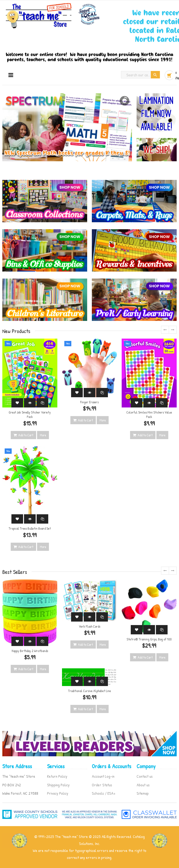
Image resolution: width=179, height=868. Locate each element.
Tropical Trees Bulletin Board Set (30, 528)
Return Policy (57, 776)
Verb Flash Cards (89, 626)
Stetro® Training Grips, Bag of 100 (149, 639)
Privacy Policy (58, 793)
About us (143, 785)
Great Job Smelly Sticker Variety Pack (30, 415)
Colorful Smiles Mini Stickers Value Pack (149, 415)
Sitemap (143, 793)
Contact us (145, 776)
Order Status (102, 785)
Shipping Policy (58, 785)
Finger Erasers (89, 402)
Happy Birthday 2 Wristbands (30, 651)
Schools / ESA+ (104, 793)
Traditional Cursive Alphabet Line (89, 691)
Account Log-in (103, 776)
